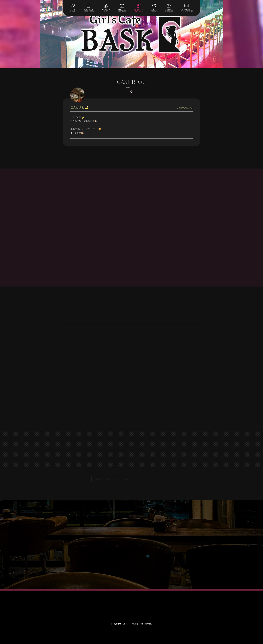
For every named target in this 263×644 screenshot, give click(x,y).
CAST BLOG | (112, 479)
